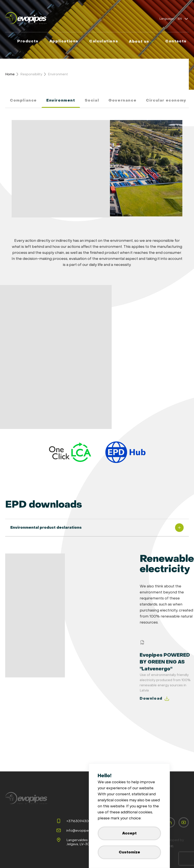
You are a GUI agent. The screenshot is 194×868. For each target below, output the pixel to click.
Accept (129, 833)
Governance (122, 100)
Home (10, 74)
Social (92, 100)
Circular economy (166, 100)
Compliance (23, 100)
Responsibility (31, 74)
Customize (129, 852)
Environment (58, 74)
